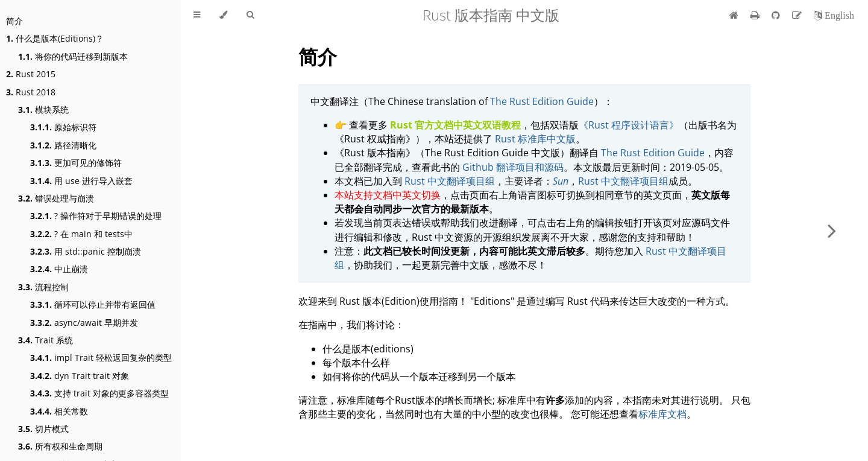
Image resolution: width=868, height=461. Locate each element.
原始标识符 (63, 127)
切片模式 (43, 429)
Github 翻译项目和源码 (513, 167)
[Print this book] (756, 15)
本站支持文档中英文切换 (388, 195)
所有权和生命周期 (60, 446)
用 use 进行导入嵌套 (81, 181)
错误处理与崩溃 (56, 198)
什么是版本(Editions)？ (55, 38)
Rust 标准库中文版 (535, 139)
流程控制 (43, 287)
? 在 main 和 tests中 (81, 234)
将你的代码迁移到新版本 (73, 56)
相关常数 (59, 411)
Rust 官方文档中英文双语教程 (455, 125)
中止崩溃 (59, 269)
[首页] (734, 15)
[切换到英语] (834, 15)
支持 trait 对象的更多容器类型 (99, 393)
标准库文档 (662, 414)
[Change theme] (223, 15)
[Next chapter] (832, 230)
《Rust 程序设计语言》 (629, 125)
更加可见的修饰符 (76, 163)
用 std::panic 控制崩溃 (86, 251)
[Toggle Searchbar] (250, 15)
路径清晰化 (63, 145)
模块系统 (43, 110)
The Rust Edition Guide (542, 101)
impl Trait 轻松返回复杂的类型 (101, 358)
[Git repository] (777, 15)
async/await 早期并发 (84, 323)
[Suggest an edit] (798, 15)
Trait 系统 (46, 340)
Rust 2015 (31, 74)
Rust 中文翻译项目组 (450, 181)
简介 (14, 21)
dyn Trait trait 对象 (80, 376)
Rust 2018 (31, 92)
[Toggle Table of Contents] (197, 15)
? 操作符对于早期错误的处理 (96, 216)
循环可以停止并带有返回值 (93, 304)
